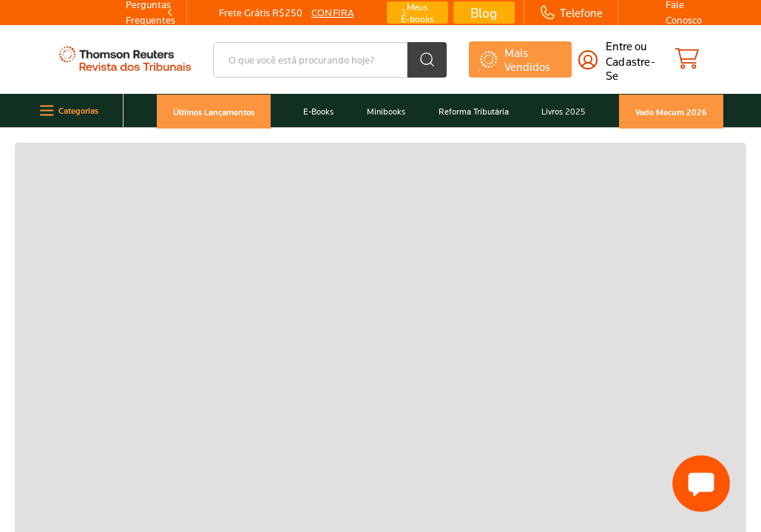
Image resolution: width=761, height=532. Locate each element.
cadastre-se (630, 68)
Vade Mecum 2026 (673, 112)
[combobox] (329, 60)
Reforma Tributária (469, 111)
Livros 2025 (564, 111)
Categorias (60, 110)
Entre (619, 46)
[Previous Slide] (170, 13)
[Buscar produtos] (427, 60)
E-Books (305, 111)
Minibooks (377, 111)
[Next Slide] (403, 13)
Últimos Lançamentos (197, 112)
